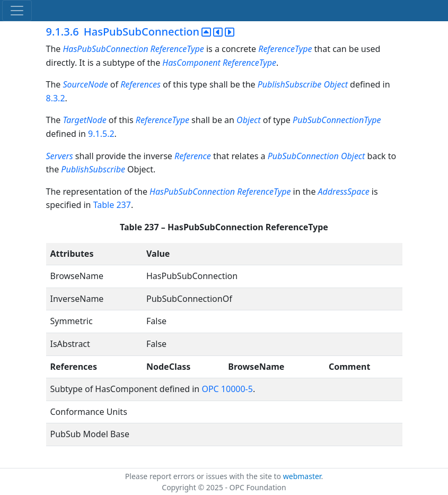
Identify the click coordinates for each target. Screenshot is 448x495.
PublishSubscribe (93, 169)
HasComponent (191, 63)
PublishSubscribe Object (303, 84)
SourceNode (85, 84)
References (140, 84)
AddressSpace (344, 192)
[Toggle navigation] (17, 11)
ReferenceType (285, 49)
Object (248, 120)
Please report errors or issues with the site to (204, 476)
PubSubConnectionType (337, 120)
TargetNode (84, 120)
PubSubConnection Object (317, 156)
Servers (60, 156)
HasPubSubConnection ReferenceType (133, 49)
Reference (193, 156)
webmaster (302, 476)
